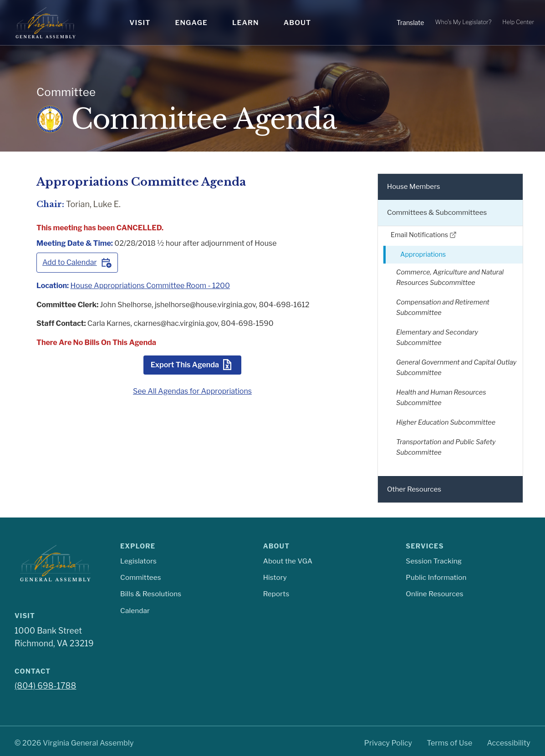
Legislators (138, 561)
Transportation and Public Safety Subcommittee (446, 447)
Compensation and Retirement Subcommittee (443, 307)
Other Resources (414, 489)
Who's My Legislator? (463, 22)
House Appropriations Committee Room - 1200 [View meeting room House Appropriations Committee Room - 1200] (150, 286)
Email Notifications (424, 235)
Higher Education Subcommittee (446, 422)
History (275, 577)
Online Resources (434, 594)
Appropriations (423, 254)
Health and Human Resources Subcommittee (441, 398)
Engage (191, 23)
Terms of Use (449, 743)
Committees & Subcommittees (437, 212)
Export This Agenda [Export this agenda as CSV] (192, 365)
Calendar (135, 611)
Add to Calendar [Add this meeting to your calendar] (77, 263)
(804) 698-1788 (45, 686)
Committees (141, 577)
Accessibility (509, 743)
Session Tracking (434, 561)
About (298, 23)
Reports (276, 594)
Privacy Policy (388, 743)
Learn (246, 23)
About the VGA (288, 561)
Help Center (518, 22)
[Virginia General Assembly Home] (46, 23)
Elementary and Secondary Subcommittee (437, 337)
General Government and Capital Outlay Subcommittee (456, 368)
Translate (410, 23)
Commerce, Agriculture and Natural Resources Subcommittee (450, 277)
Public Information (436, 577)
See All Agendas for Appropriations (192, 391)
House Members (414, 186)
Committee (66, 92)
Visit (140, 23)
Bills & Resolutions (151, 594)
